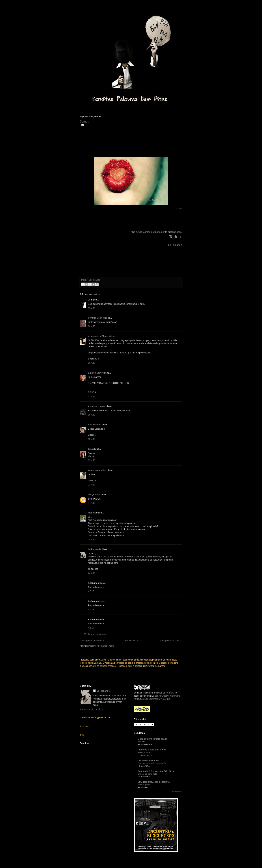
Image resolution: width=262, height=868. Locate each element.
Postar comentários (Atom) (101, 646)
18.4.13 (92, 415)
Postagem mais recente (92, 641)
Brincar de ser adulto (147, 774)
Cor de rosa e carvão (149, 761)
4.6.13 (91, 591)
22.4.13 (92, 485)
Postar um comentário (95, 634)
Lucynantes (94, 495)
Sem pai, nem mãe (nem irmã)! (152, 763)
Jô (89, 300)
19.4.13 (92, 460)
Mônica (92, 513)
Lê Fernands (94, 549)
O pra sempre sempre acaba (152, 739)
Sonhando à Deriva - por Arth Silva (156, 771)
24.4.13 (92, 503)
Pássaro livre (144, 752)
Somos (84, 122)
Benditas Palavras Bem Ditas (148, 693)
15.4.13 (92, 308)
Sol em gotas (144, 785)
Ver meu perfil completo (91, 709)
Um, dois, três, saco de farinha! (154, 782)
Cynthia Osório (96, 318)
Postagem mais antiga (170, 641)
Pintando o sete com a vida (152, 750)
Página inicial (132, 641)
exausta (141, 742)
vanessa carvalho (97, 470)
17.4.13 (92, 397)
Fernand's (171, 693)
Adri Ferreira (95, 425)
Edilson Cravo (95, 373)
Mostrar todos (177, 791)
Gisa (90, 449)
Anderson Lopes (97, 406)
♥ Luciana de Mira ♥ (98, 336)
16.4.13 (92, 326)
